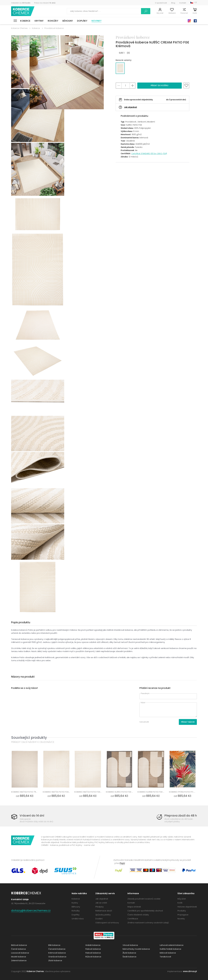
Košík (195, 13)
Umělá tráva (78, 919)
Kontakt (183, 3)
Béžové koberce (19, 945)
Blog (173, 3)
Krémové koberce (57, 953)
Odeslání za (21, 3)
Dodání (99, 919)
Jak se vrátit (101, 903)
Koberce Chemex (23, 11)
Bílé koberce (54, 945)
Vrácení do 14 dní (32, 816)
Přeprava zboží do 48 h (181, 816)
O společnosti (161, 3)
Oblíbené (172, 13)
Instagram (189, 21)
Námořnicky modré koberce (136, 949)
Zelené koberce (19, 960)
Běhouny (68, 21)
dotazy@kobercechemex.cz (31, 911)
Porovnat (184, 13)
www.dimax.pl (190, 971)
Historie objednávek (187, 907)
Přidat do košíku (160, 85)
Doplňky (82, 21)
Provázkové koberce (54, 28)
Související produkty (29, 738)
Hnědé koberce (93, 945)
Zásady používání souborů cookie (144, 899)
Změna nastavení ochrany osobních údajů (148, 923)
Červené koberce (57, 949)
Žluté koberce (129, 953)
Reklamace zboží (104, 911)
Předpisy (99, 907)
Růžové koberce (93, 957)
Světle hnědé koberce (170, 949)
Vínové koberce (130, 945)
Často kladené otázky (138, 915)
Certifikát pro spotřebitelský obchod (145, 911)
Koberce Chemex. (35, 971)
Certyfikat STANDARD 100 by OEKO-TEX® (149, 154)
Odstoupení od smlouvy (107, 923)
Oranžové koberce (57, 957)
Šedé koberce (129, 957)
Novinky (97, 21)
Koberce (25, 21)
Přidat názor (188, 722)
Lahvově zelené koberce (172, 945)
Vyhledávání (146, 11)
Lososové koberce (20, 953)
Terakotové (165, 957)
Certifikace (133, 919)
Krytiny (39, 21)
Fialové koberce (93, 949)
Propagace (183, 915)
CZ (196, 2)
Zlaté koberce (55, 960)
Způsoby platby (103, 915)
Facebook (195, 21)
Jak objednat (131, 107)
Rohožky (53, 21)
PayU (122, 863)
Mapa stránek (134, 907)
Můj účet (160, 13)
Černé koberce (19, 949)
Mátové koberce (168, 953)
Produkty (182, 911)
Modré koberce (19, 957)
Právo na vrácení (45, 3)
